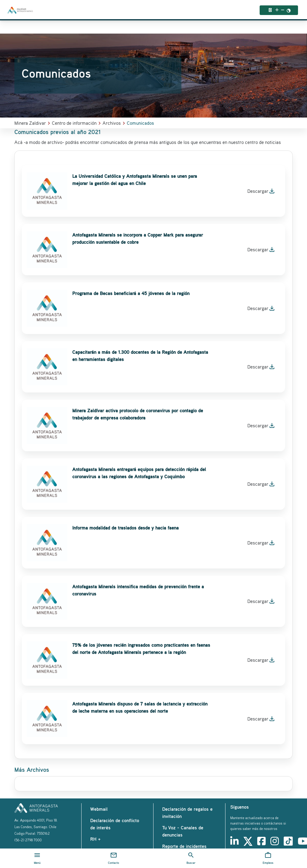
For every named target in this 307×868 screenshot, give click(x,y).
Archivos (112, 123)
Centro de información (74, 123)
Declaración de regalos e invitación (187, 813)
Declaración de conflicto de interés (115, 824)
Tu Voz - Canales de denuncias (183, 831)
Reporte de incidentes (184, 846)
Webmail (99, 809)
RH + (95, 839)
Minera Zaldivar (30, 123)
